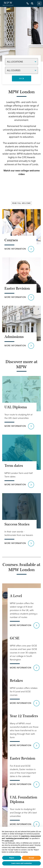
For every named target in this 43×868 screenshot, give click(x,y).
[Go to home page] (8, 4)
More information (15, 249)
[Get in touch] (28, 3)
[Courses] (22, 70)
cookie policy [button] (9, 841)
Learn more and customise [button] (21, 863)
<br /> (22, 190)
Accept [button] (31, 858)
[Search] (32, 3)
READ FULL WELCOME (21, 203)
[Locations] (22, 62)
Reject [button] (12, 858)
